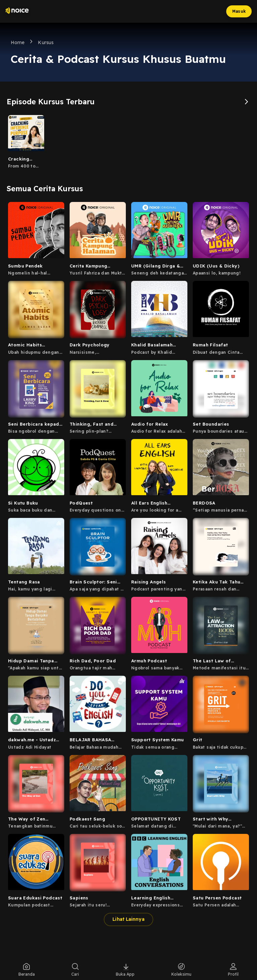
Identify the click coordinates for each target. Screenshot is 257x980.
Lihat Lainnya (128, 919)
